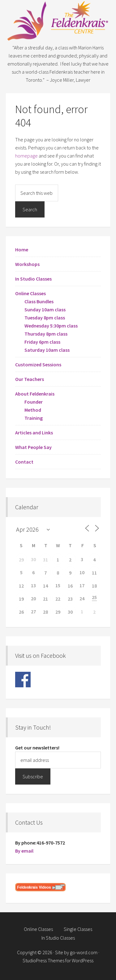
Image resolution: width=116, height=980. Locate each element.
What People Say (33, 447)
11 (94, 573)
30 (70, 612)
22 (58, 599)
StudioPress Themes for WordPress (58, 960)
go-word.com (84, 952)
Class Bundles (39, 301)
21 (45, 599)
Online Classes (30, 293)
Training (34, 418)
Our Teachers (30, 379)
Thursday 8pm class (46, 334)
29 (21, 560)
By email (24, 851)
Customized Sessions (38, 364)
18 (94, 586)
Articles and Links (34, 433)
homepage (26, 156)
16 (70, 586)
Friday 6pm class (42, 342)
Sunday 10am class (45, 309)
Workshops (27, 264)
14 (45, 586)
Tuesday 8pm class (45, 318)
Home (22, 250)
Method (33, 410)
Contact (24, 462)
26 (21, 612)
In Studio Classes (33, 279)
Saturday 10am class (47, 350)
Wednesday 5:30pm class (51, 326)
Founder (34, 402)
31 (45, 560)
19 (21, 599)
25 (94, 597)
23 (70, 599)
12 (21, 586)
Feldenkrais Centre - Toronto (58, 22)
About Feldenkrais (35, 394)
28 (45, 612)
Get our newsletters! (37, 748)
